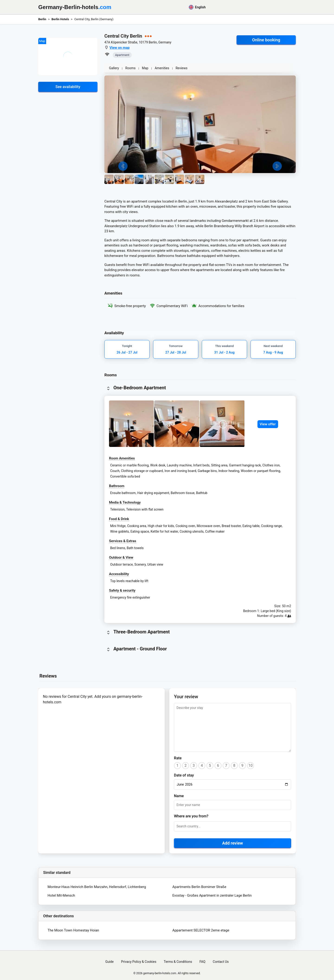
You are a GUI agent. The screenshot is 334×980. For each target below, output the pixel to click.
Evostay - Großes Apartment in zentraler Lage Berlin (212, 895)
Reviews (181, 68)
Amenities (162, 68)
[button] (68, 56)
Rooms (130, 68)
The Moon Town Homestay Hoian (73, 930)
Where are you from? (191, 816)
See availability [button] (68, 87)
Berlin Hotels (60, 19)
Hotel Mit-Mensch (61, 895)
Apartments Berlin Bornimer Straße (199, 887)
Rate (178, 758)
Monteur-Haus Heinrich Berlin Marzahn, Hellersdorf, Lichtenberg (97, 887)
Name (179, 796)
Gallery (114, 68)
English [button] (197, 7)
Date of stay (184, 775)
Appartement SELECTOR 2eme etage (201, 930)
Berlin (42, 19)
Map (145, 68)
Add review (233, 843)
